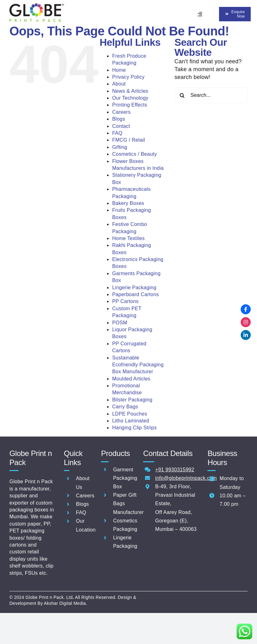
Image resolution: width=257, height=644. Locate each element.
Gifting (120, 147)
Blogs (118, 119)
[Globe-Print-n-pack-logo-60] (37, 6)
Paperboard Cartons (135, 294)
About (119, 84)
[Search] (182, 95)
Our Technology (130, 98)
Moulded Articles (131, 379)
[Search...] (211, 95)
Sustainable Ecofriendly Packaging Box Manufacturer (138, 365)
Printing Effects (130, 105)
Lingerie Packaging (134, 288)
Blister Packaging (132, 400)
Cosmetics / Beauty (134, 154)
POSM (120, 323)
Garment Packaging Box (125, 478)
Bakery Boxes (128, 203)
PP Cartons (125, 301)
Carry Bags (125, 407)
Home (119, 70)
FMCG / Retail (128, 140)
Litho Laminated (131, 421)
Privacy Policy (128, 77)
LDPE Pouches (130, 414)
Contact (121, 126)
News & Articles (130, 91)
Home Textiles (128, 238)
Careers (121, 112)
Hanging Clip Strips (134, 428)
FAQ (117, 133)
